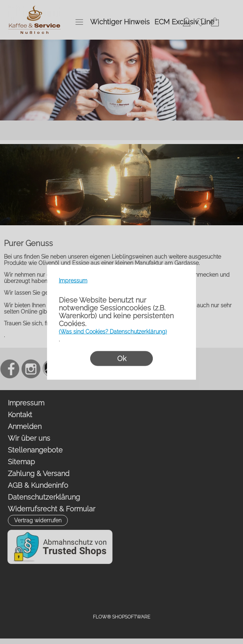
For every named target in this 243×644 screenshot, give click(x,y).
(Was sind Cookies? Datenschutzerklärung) (113, 331)
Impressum (73, 280)
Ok (122, 358)
